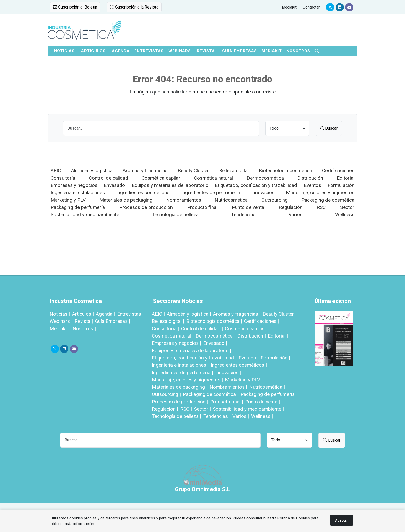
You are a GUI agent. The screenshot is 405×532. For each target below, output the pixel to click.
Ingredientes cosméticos (143, 193)
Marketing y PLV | (244, 380)
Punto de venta (248, 207)
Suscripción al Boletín (75, 7)
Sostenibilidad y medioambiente (85, 214)
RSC (321, 207)
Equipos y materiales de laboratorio (170, 185)
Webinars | (61, 321)
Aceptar (342, 520)
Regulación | (165, 409)
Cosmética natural (213, 178)
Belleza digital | (168, 321)
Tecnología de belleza (175, 214)
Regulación (291, 207)
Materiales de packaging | (180, 387)
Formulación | (275, 358)
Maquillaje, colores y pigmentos (320, 193)
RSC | (186, 409)
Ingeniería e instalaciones (78, 193)
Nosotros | (84, 329)
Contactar (311, 7)
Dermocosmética (265, 178)
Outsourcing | (166, 394)
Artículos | (83, 314)
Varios (295, 214)
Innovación (263, 193)
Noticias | (60, 314)
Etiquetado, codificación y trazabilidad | (194, 358)
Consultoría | (165, 329)
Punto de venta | (263, 402)
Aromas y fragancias (145, 171)
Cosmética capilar (161, 178)
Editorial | (278, 336)
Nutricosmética (231, 200)
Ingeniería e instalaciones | (180, 365)
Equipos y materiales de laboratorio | (192, 351)
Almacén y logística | (189, 314)
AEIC (56, 171)
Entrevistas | (130, 314)
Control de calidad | (202, 329)
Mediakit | (60, 329)
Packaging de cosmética (328, 200)
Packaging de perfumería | (269, 394)
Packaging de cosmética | (211, 394)
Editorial (346, 178)
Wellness (345, 214)
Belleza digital (234, 171)
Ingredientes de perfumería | (182, 373)
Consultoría (63, 178)
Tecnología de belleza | (177, 416)
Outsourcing (275, 200)
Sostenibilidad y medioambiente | (248, 409)
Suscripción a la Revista (134, 7)
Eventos (312, 185)
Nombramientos (184, 200)
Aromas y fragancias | (237, 314)
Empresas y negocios (74, 185)
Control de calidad (108, 178)
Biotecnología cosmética (285, 171)
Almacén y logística (92, 171)
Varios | (241, 416)
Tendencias (243, 214)
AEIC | (158, 314)
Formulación (341, 185)
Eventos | (249, 358)
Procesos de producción (146, 207)
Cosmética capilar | (246, 329)
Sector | (202, 409)
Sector (347, 207)
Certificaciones (338, 171)
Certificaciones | (262, 321)
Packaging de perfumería (78, 207)
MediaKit (289, 7)
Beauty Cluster (193, 171)
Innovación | (228, 373)
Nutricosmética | (267, 387)
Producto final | (227, 402)
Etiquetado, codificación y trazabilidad (256, 185)
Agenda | (105, 314)
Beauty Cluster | (280, 314)
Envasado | (215, 343)
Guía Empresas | (113, 321)
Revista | (84, 321)
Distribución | (252, 336)
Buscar (329, 128)
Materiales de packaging (126, 200)
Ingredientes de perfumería (211, 193)
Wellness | (262, 416)
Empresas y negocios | (177, 343)
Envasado (114, 185)
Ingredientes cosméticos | (239, 365)
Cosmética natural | (173, 336)
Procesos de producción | (180, 402)
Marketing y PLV (68, 200)
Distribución (310, 178)
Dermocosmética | (215, 336)
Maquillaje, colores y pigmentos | (187, 380)
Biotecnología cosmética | (214, 321)
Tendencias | (217, 416)
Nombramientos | (228, 387)
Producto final (202, 207)
